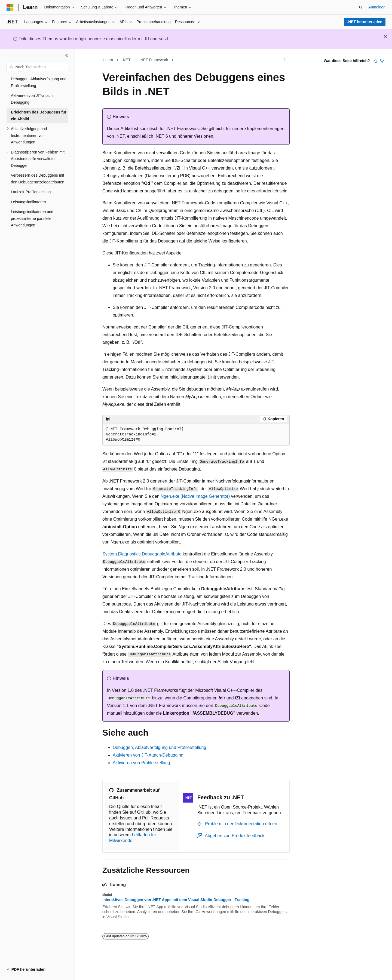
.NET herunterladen (365, 22)
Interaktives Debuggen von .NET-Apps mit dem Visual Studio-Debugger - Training (176, 900)
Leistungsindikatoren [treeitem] (28, 202)
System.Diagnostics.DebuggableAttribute (142, 554)
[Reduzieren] (67, 56)
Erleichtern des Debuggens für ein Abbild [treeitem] (39, 116)
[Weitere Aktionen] (285, 60)
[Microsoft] (10, 7)
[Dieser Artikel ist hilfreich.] (375, 61)
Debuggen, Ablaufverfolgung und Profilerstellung (159, 747)
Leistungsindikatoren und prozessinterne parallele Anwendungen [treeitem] (32, 218)
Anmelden (377, 7)
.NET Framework (154, 60)
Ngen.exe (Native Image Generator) (195, 496)
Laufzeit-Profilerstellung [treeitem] (31, 192)
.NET (126, 60)
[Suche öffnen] (361, 7)
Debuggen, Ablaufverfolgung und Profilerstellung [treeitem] (39, 82)
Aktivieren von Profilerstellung (141, 763)
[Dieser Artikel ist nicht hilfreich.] (382, 61)
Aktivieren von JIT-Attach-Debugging (148, 755)
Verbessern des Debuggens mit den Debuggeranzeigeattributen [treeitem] (38, 179)
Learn (108, 60)
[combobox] (37, 67)
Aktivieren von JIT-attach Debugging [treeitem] (32, 99)
